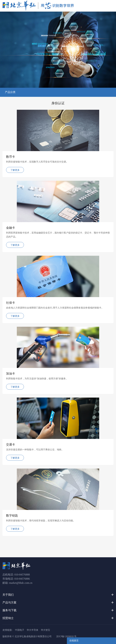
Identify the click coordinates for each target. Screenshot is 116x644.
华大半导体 (32, 630)
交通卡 (11, 445)
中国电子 (20, 630)
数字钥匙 (12, 516)
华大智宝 (45, 630)
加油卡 (11, 374)
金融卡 (11, 228)
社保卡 (11, 303)
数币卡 (11, 157)
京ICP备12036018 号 (66, 636)
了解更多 (15, 170)
